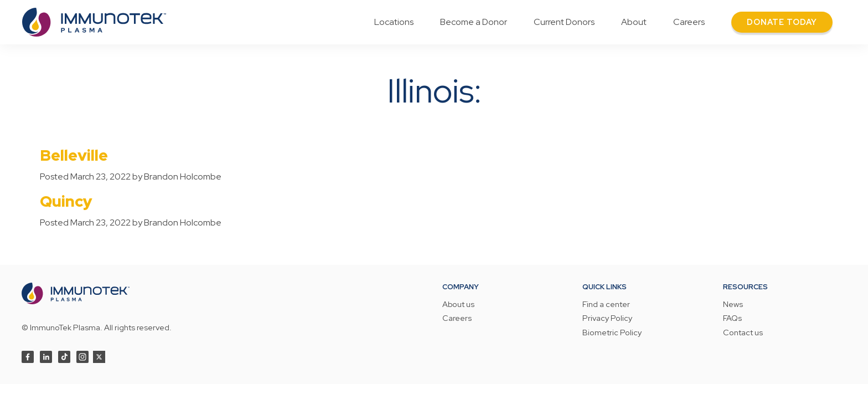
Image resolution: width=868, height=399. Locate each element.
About (634, 22)
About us (458, 305)
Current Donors (564, 22)
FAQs (732, 319)
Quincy (66, 201)
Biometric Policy (612, 333)
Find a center (606, 305)
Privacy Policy (607, 319)
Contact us (743, 333)
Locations (394, 22)
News (733, 305)
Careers (689, 22)
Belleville (74, 155)
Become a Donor (474, 22)
